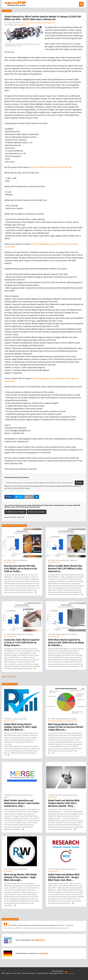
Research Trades (10, 721)
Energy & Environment (20, 719)
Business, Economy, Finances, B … (67, 560)
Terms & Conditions (29, 973)
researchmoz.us (53, 871)
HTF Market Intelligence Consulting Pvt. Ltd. (63, 721)
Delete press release (15, 512)
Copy (79, 483)
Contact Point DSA (42, 973)
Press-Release (53, 797)
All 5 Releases (9, 677)
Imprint (8, 973)
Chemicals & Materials (20, 560)
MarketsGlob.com (23, 25)
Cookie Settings (69, 973)
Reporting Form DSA (56, 973)
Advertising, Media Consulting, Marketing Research (38, 23)
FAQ (3, 973)
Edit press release (37, 512)
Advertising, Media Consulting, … (23, 634)
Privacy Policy (16, 973)
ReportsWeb (8, 871)
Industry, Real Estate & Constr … (23, 795)
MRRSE (6, 797)
